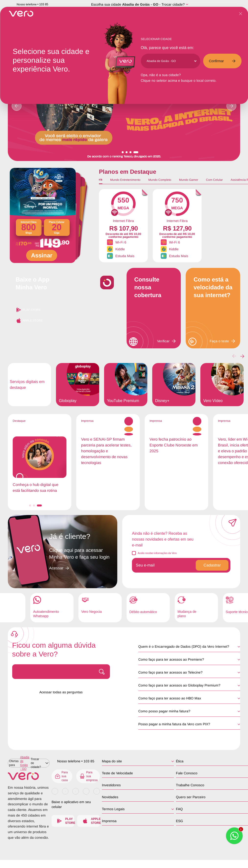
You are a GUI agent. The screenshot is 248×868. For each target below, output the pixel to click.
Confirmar (222, 61)
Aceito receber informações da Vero (157, 553)
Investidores (111, 785)
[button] (242, 356)
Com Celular (214, 180)
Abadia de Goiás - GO (140, 4)
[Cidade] (171, 61)
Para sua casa (61, 776)
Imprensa (109, 821)
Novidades (110, 797)
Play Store (28, 310)
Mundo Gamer (189, 180)
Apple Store (29, 321)
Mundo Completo (160, 180)
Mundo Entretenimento (125, 180)
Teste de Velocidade (117, 773)
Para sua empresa (88, 776)
